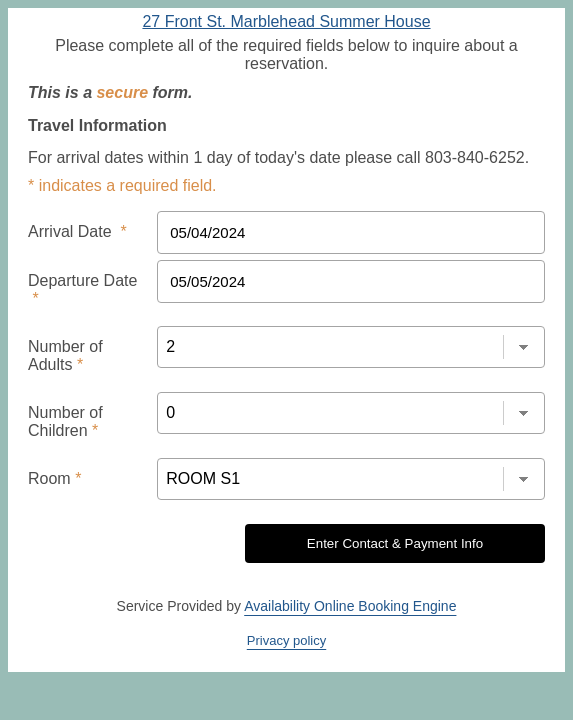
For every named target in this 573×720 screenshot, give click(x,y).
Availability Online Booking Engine (350, 528)
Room (51, 406)
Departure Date (82, 268)
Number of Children (93, 360)
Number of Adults (86, 314)
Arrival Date (71, 222)
